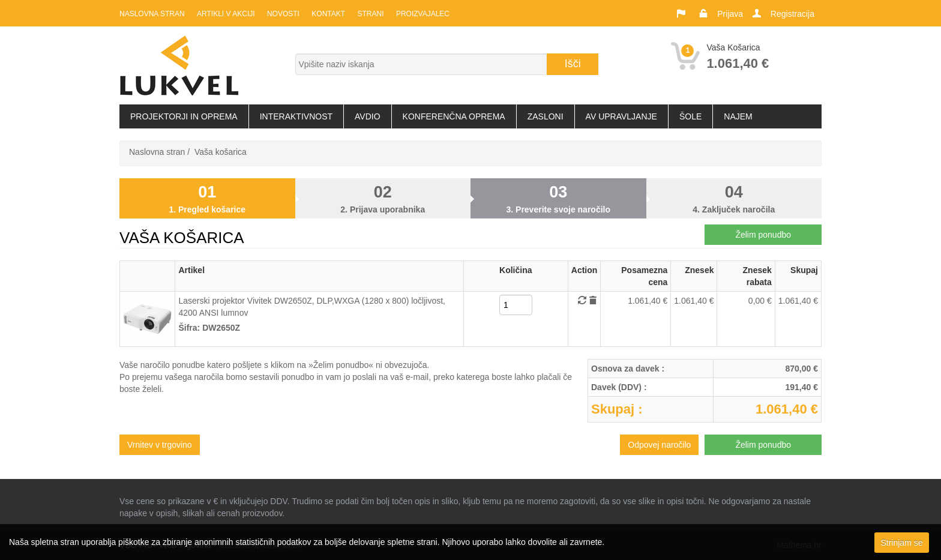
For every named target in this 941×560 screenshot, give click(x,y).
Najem (738, 116)
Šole (690, 116)
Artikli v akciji (226, 14)
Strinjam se (901, 543)
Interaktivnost (296, 116)
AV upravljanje (621, 116)
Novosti (283, 14)
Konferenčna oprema (454, 116)
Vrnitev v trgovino (160, 445)
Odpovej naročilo (659, 445)
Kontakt (328, 14)
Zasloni (546, 116)
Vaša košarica (221, 152)
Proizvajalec (422, 14)
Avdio (368, 116)
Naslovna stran (152, 14)
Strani (370, 14)
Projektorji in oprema (184, 116)
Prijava (730, 14)
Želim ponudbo (763, 235)
